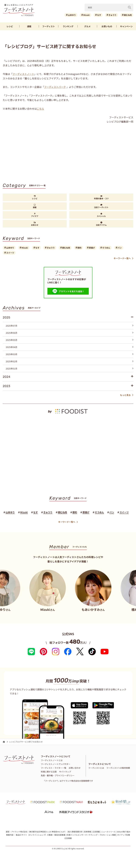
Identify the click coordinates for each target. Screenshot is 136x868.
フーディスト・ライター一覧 (54, 768)
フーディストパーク (55, 87)
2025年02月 (70, 361)
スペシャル (101, 215)
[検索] (129, 7)
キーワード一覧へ (123, 258)
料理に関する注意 (49, 772)
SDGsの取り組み (124, 832)
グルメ (87, 26)
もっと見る (127, 395)
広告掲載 (96, 832)
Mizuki (86, 15)
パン (120, 248)
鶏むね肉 (128, 15)
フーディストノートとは (52, 760)
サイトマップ (65, 772)
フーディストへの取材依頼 (118, 768)
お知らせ (35, 224)
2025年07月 (70, 326)
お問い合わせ (75, 768)
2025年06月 (70, 333)
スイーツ (10, 253)
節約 (79, 248)
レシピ (10, 26)
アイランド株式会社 (19, 832)
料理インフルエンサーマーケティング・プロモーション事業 (91, 835)
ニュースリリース (108, 832)
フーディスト (49, 26)
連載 (29, 26)
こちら (40, 109)
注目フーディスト (101, 206)
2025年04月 (70, 347)
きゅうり (112, 15)
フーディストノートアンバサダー (56, 764)
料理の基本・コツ (101, 197)
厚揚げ (92, 248)
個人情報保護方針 (75, 832)
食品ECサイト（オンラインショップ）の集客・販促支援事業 (40, 835)
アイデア (35, 215)
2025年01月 (70, 369)
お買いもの (107, 26)
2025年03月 (70, 354)
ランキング (68, 26)
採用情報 (88, 832)
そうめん (106, 248)
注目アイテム (101, 224)
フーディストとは (96, 768)
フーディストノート (23, 74)
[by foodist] (68, 409)
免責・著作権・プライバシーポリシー (58, 775)
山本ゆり (72, 15)
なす (99, 15)
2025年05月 (70, 340)
